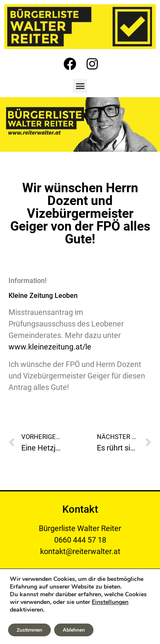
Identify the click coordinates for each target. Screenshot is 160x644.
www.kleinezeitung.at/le (50, 347)
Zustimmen (29, 630)
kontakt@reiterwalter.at (80, 551)
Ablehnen (74, 630)
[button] (80, 86)
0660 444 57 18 (80, 540)
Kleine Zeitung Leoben (43, 296)
